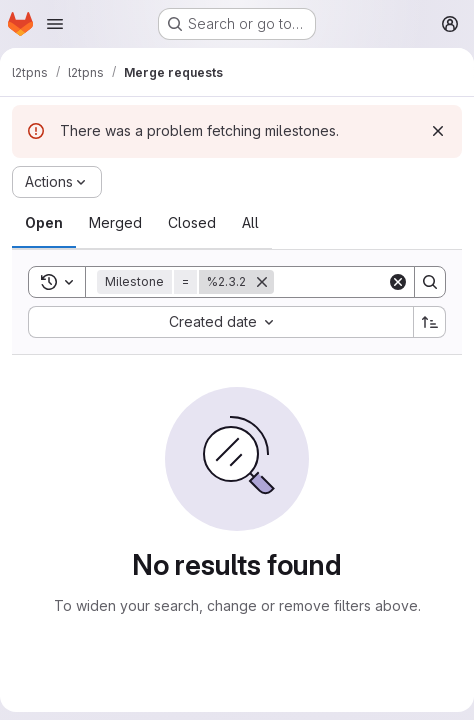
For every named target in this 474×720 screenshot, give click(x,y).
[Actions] (57, 182)
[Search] (430, 282)
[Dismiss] (438, 131)
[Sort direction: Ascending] (430, 322)
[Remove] (262, 282)
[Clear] (398, 282)
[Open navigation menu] (55, 24)
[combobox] (220, 322)
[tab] (44, 223)
